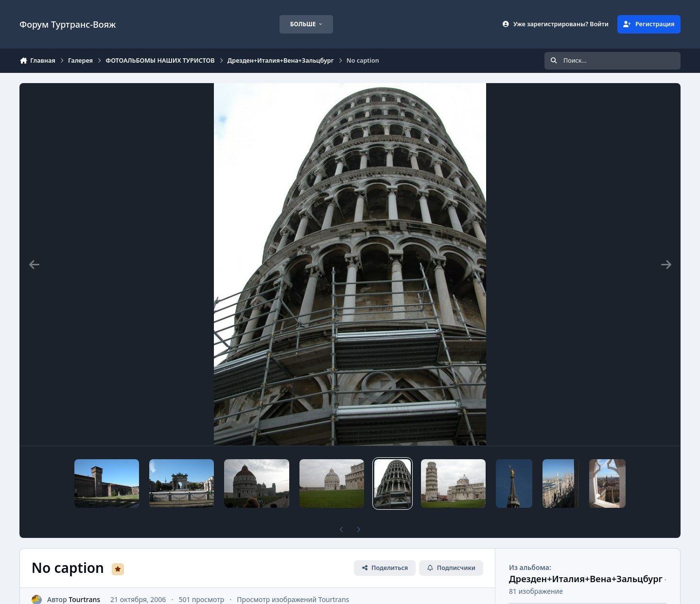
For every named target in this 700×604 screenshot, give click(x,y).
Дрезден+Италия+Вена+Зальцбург (586, 562)
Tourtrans (84, 583)
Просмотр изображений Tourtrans (293, 583)
